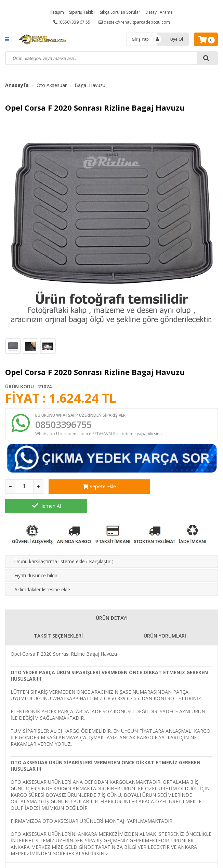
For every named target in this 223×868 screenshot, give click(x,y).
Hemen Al (177, 488)
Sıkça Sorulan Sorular (120, 12)
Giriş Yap (140, 39)
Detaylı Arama (159, 12)
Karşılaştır (100, 543)
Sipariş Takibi (82, 12)
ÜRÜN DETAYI (112, 600)
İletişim (57, 12)
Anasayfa (17, 85)
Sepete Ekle (90, 488)
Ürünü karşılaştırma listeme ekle (50, 543)
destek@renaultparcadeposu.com (134, 22)
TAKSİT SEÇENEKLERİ (58, 618)
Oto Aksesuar (52, 85)
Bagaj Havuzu (90, 85)
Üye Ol (177, 39)
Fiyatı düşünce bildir (36, 557)
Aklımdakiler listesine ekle (42, 571)
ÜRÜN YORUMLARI (165, 618)
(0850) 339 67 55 (72, 22)
